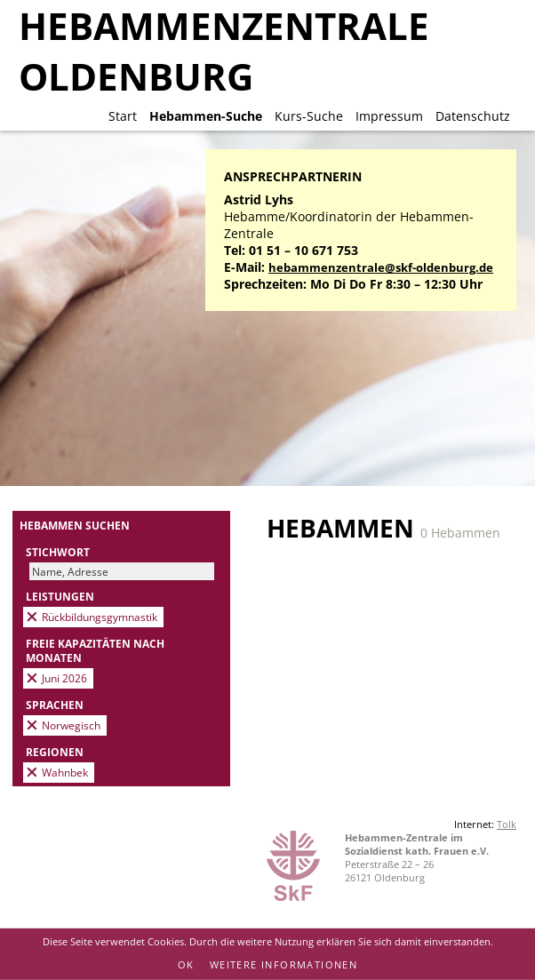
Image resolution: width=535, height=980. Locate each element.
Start (123, 116)
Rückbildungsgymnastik (100, 617)
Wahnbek (65, 772)
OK (186, 964)
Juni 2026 (64, 678)
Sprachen (55, 705)
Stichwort (58, 552)
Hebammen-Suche (206, 116)
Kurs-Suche (309, 116)
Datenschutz (473, 116)
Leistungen (60, 596)
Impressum (389, 116)
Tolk (507, 824)
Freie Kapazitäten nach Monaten (95, 650)
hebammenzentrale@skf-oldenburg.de (381, 268)
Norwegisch (71, 725)
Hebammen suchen (75, 525)
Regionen (55, 752)
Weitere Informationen (283, 964)
